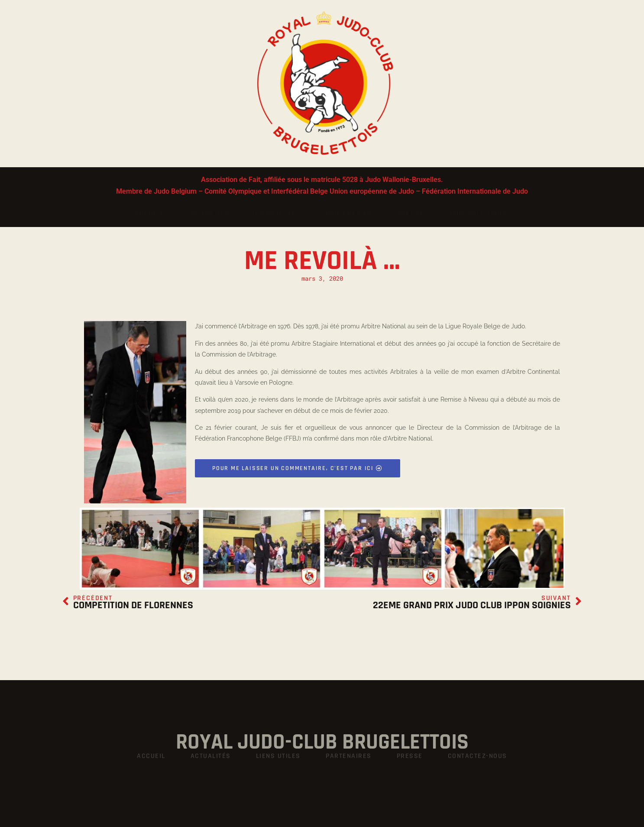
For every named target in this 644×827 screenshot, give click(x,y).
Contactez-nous (480, 213)
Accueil (149, 213)
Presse (411, 213)
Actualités (209, 213)
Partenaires (349, 213)
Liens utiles (278, 213)
